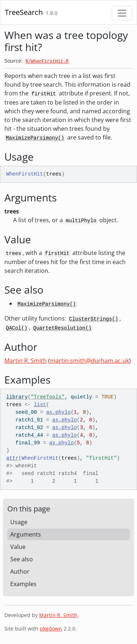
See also (22, 559)
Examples (23, 584)
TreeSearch (24, 12)
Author (20, 572)
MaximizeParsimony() (35, 138)
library (17, 397)
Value (18, 547)
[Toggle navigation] (122, 13)
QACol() (17, 328)
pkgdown (51, 629)
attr (12, 458)
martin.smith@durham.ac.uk (90, 361)
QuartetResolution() (62, 328)
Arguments (26, 534)
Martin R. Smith (26, 361)
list (40, 405)
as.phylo (58, 412)
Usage (19, 522)
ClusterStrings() (94, 319)
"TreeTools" (47, 397)
